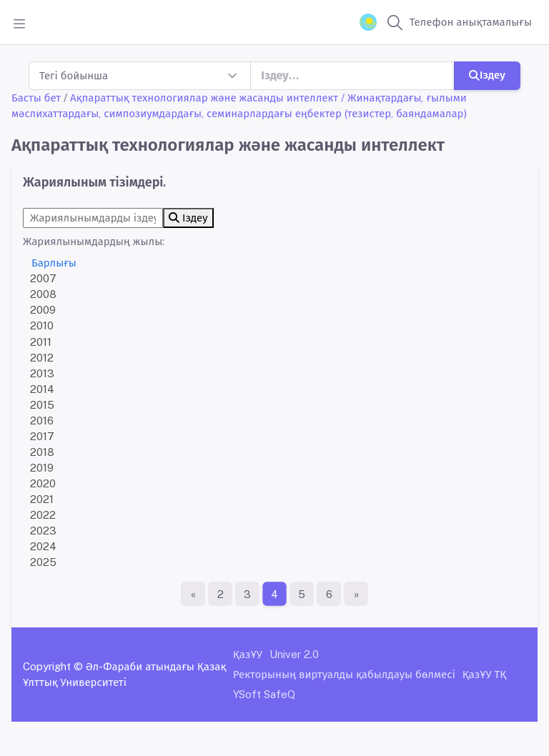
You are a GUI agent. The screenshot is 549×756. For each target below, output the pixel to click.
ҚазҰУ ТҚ (485, 674)
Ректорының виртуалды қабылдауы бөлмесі (344, 674)
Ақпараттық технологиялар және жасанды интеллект (204, 98)
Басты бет (36, 98)
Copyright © (53, 666)
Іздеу (487, 75)
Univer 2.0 (294, 654)
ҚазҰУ (248, 654)
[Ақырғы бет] (356, 594)
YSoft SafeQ (264, 694)
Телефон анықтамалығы (471, 22)
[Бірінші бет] (193, 594)
